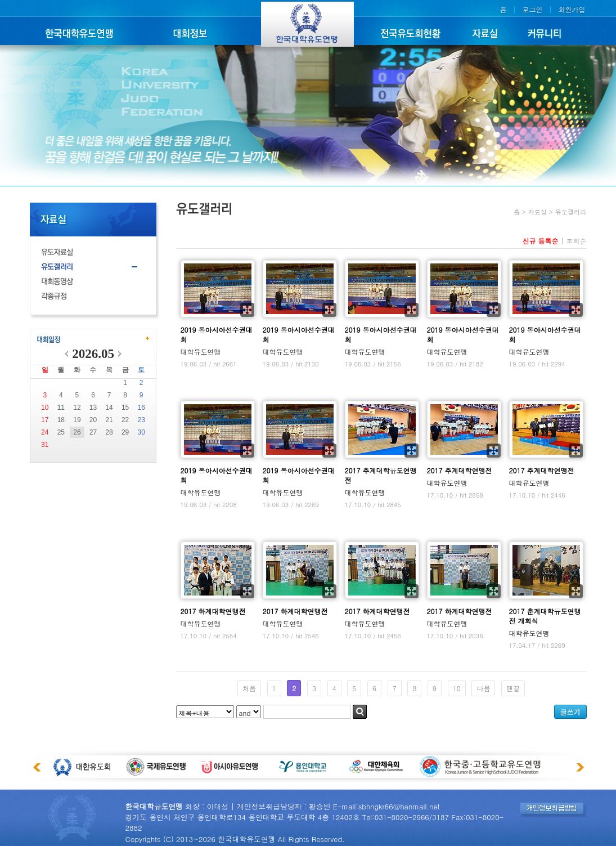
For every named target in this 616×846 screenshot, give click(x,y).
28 (109, 432)
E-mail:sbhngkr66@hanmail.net (386, 806)
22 (125, 420)
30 (141, 432)
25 (61, 432)
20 (93, 420)
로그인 (532, 9)
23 (141, 420)
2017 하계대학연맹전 (213, 611)
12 (77, 408)
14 (109, 408)
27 (93, 432)
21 (109, 420)
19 (77, 420)
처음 (249, 688)
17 (45, 420)
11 (61, 408)
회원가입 (572, 9)
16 (141, 408)
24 (45, 432)
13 (93, 408)
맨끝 (513, 688)
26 (77, 432)
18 (61, 420)
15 (125, 408)
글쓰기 (570, 712)
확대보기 (247, 310)
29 (125, 432)
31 (45, 445)
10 (45, 408)
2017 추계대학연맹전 (460, 470)
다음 (483, 688)
